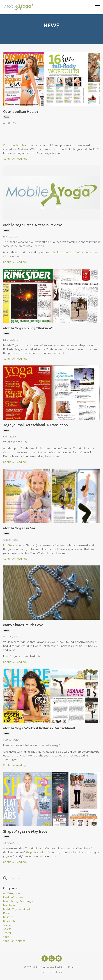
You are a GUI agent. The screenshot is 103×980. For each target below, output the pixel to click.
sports (7, 929)
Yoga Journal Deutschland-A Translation (35, 425)
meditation (10, 905)
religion (8, 917)
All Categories (12, 893)
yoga (6, 937)
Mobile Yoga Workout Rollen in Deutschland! (39, 728)
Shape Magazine (36, 853)
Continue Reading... (15, 159)
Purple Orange (78, 253)
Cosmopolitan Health (20, 112)
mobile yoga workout (17, 909)
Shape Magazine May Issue (25, 831)
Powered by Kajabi (52, 972)
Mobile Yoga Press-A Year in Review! (33, 225)
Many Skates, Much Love (23, 625)
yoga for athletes (14, 941)
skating (8, 925)
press (7, 117)
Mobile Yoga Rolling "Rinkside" (28, 328)
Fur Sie (7, 545)
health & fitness (13, 897)
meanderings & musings (18, 901)
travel (7, 933)
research (9, 921)
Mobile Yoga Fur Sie (19, 528)
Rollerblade (60, 253)
